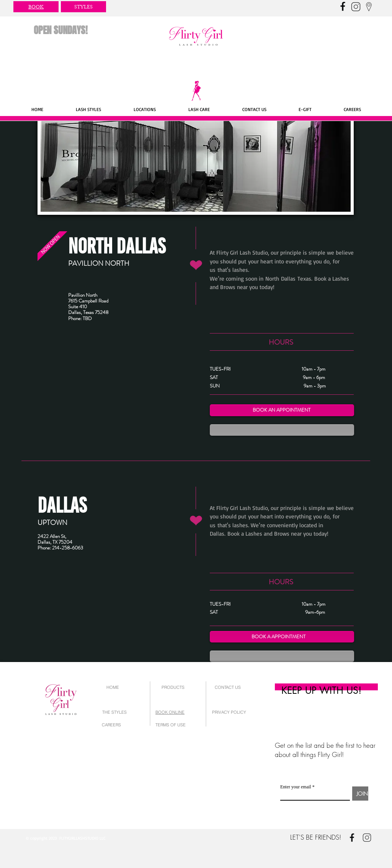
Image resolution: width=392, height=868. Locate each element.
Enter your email (296, 787)
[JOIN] (360, 794)
